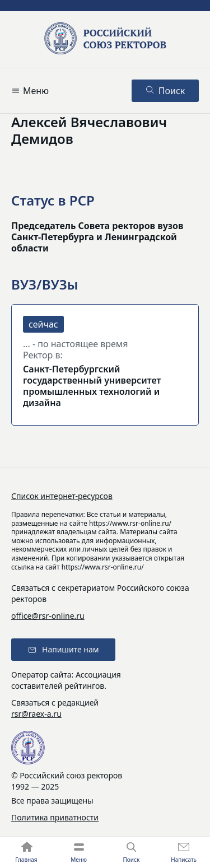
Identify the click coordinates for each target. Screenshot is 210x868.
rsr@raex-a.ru (36, 714)
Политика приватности (55, 817)
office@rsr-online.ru (48, 616)
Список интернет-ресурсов (62, 496)
